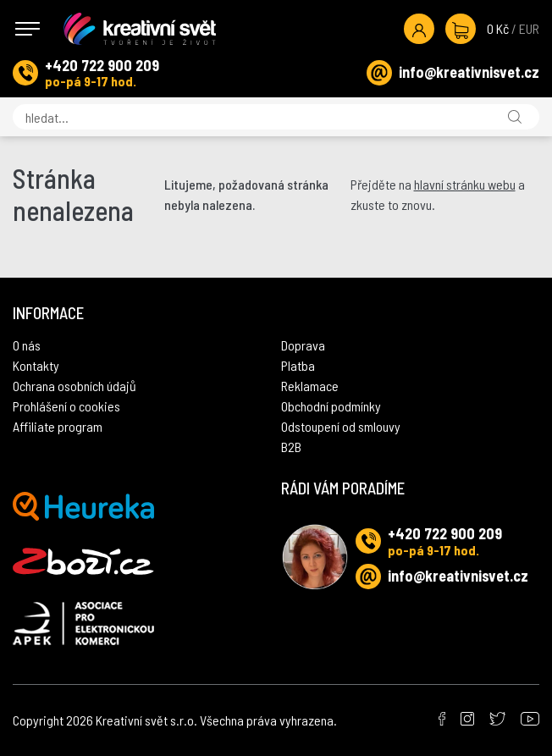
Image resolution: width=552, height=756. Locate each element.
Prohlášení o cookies (66, 406)
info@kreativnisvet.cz (469, 72)
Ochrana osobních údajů (75, 386)
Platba (298, 365)
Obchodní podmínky (331, 406)
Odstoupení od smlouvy (341, 426)
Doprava (303, 345)
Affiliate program (58, 426)
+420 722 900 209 (102, 65)
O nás (27, 345)
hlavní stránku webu (465, 184)
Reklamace (310, 386)
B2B (291, 447)
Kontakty (36, 365)
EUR (529, 28)
